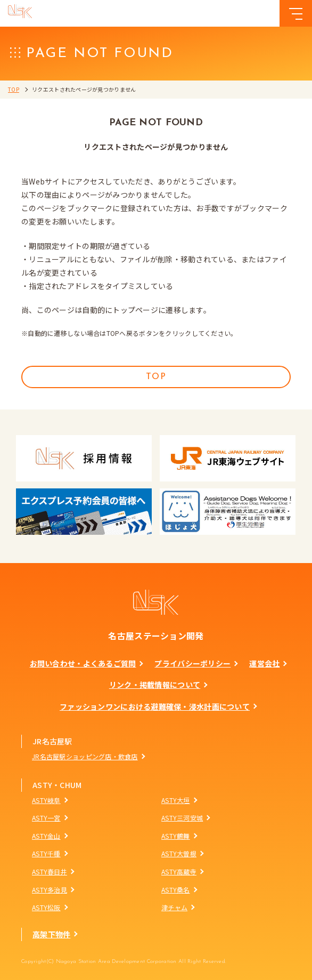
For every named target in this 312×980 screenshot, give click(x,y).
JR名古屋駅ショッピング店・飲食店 (85, 756)
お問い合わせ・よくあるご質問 (83, 663)
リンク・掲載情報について (155, 685)
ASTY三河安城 (182, 818)
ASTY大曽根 (179, 853)
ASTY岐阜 (46, 800)
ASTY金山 (46, 836)
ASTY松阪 (46, 907)
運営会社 (264, 663)
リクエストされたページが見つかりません (84, 89)
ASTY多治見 (50, 890)
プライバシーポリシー (192, 663)
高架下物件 (51, 934)
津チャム (174, 907)
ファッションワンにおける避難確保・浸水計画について (155, 706)
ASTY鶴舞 (176, 836)
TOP (14, 89)
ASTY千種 (46, 853)
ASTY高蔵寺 (179, 871)
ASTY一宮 (46, 818)
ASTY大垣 (176, 800)
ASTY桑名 (176, 890)
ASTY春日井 (50, 871)
